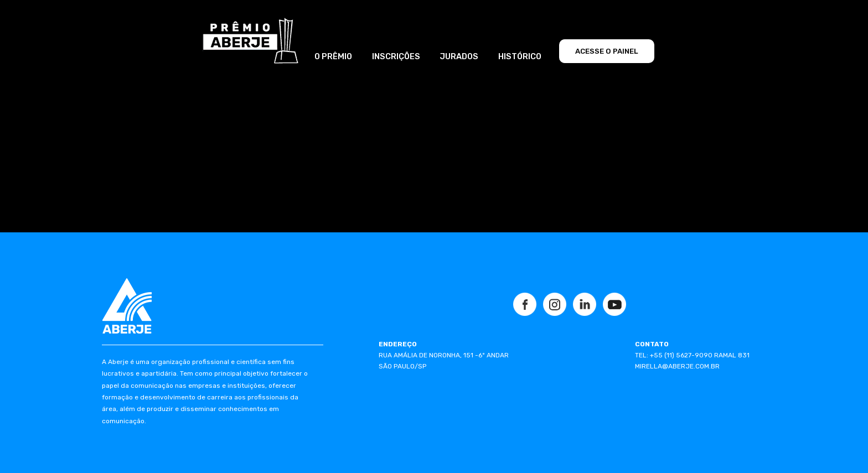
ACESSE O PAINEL (607, 51)
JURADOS (459, 56)
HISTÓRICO (520, 56)
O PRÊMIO (333, 56)
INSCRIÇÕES (396, 56)
